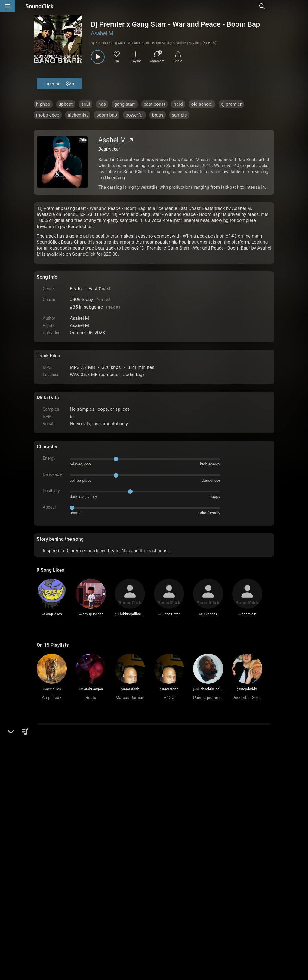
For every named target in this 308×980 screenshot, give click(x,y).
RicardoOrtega (72, 766)
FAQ (62, 912)
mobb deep (48, 115)
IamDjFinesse (71, 837)
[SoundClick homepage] (40, 6)
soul (86, 104)
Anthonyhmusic (73, 792)
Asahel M (102, 33)
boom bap (107, 115)
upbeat (66, 104)
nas (102, 104)
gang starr (125, 104)
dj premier (231, 104)
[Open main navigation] (8, 6)
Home (46, 912)
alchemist (78, 115)
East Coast (100, 289)
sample (179, 115)
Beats (76, 289)
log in (82, 746)
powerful (134, 115)
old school (202, 104)
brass (158, 115)
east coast (155, 104)
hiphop (43, 104)
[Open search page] (302, 6)
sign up (60, 746)
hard (178, 104)
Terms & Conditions (92, 912)
